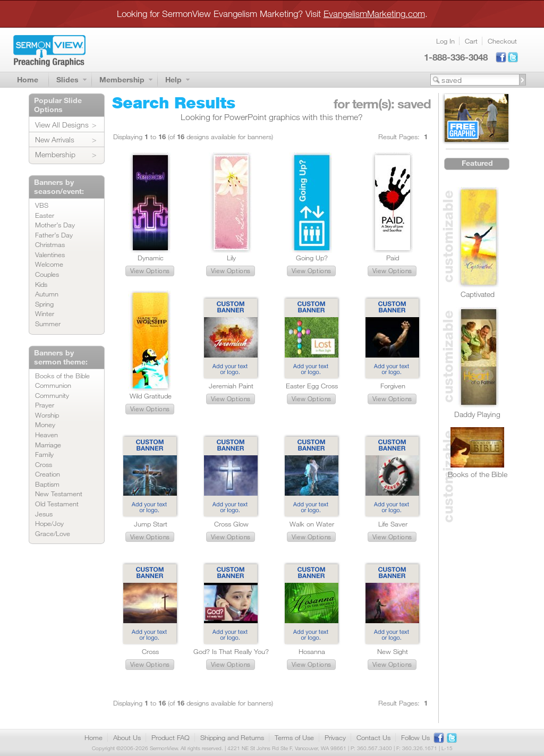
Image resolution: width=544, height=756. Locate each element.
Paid (393, 258)
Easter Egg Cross (312, 386)
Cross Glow (231, 524)
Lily (231, 258)
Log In (445, 41)
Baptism (47, 484)
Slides (67, 79)
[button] (150, 271)
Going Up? (312, 258)
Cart (471, 41)
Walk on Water (312, 524)
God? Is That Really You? (231, 651)
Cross (44, 464)
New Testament (59, 494)
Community (52, 395)
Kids (41, 284)
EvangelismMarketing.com (374, 14)
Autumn (47, 294)
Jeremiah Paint (231, 386)
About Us (127, 737)
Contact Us (373, 737)
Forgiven (393, 386)
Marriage (48, 445)
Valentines (50, 254)
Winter (45, 313)
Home (28, 79)
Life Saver (393, 524)
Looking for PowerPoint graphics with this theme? (272, 117)
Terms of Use (294, 737)
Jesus (44, 514)
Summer (48, 324)
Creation (48, 474)
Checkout (502, 41)
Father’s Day (54, 235)
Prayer (45, 405)
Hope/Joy (49, 523)
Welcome (49, 264)
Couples (47, 274)
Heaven (46, 435)
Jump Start (151, 524)
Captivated (478, 294)
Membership (122, 79)
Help (173, 79)
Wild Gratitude (151, 396)
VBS (42, 205)
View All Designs (62, 125)
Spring (44, 304)
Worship (47, 415)
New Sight (393, 651)
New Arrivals (55, 139)
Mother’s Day (55, 225)
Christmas (50, 244)
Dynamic (151, 258)
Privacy (335, 737)
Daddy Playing (477, 414)
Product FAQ (171, 737)
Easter (45, 215)
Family (44, 454)
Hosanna (312, 651)
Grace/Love (53, 533)
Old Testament (57, 504)
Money (45, 424)
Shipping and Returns (232, 737)
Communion (53, 385)
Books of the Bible (62, 376)
